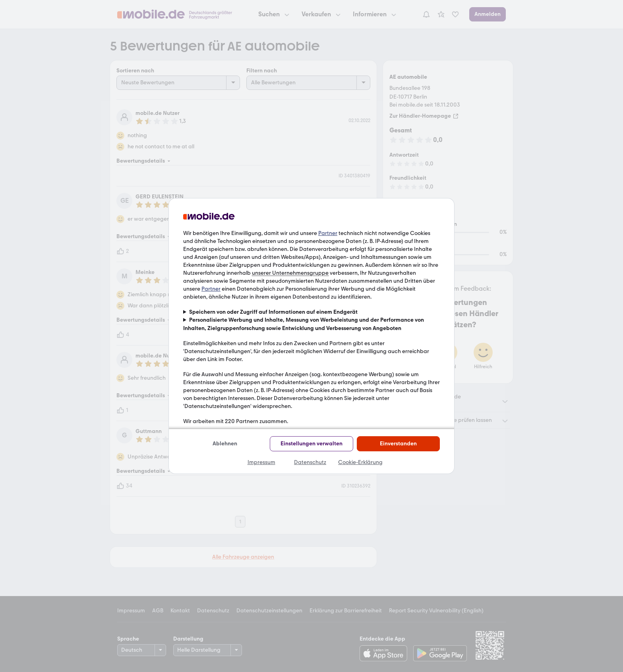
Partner (328, 233)
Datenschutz (310, 462)
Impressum (261, 462)
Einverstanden (398, 444)
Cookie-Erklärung (360, 462)
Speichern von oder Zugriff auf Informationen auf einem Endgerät (273, 312)
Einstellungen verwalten (311, 444)
